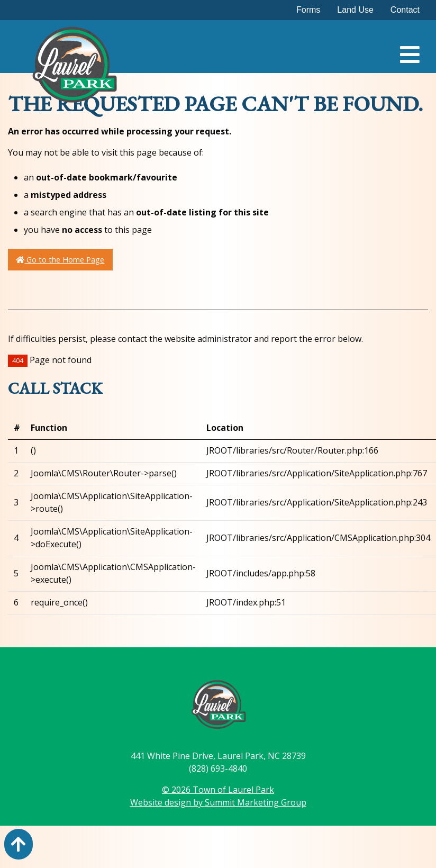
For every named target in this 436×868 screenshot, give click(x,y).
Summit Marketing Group (256, 802)
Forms (308, 10)
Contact (405, 10)
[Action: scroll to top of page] (19, 844)
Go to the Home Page (60, 260)
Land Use (355, 10)
